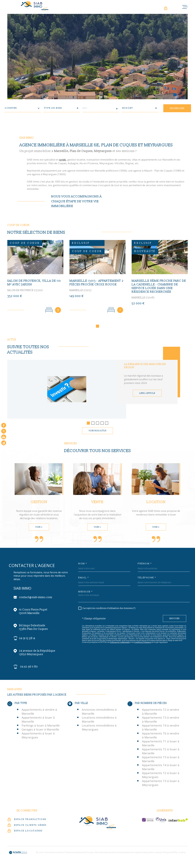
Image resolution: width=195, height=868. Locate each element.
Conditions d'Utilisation (143, 643)
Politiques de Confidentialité (120, 643)
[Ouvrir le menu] (185, 7)
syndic (63, 167)
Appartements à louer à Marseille (38, 720)
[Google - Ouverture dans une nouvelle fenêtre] (4, 443)
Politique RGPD (169, 853)
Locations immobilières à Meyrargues (99, 728)
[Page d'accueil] (35, 6)
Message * (86, 593)
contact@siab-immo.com (36, 598)
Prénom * (145, 565)
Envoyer (175, 619)
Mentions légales (133, 853)
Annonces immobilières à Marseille (99, 712)
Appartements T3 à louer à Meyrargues (161, 784)
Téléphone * (147, 579)
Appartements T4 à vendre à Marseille (161, 728)
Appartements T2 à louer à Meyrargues (161, 776)
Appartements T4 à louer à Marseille (161, 768)
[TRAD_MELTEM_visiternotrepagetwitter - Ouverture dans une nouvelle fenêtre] (4, 431)
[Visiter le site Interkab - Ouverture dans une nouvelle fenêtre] (178, 821)
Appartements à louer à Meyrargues (38, 736)
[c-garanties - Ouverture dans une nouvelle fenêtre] (148, 821)
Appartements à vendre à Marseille (39, 712)
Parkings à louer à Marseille (41, 726)
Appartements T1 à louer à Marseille (161, 744)
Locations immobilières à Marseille (99, 720)
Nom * (83, 565)
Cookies (182, 854)
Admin (146, 853)
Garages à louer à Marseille (40, 730)
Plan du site (117, 853)
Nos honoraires (103, 853)
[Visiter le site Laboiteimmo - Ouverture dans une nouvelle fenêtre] (18, 853)
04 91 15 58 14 (27, 639)
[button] (94, 88)
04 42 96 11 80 (29, 668)
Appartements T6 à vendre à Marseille (161, 736)
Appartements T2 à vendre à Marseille (161, 712)
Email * (84, 579)
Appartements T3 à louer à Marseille (161, 760)
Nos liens (155, 853)
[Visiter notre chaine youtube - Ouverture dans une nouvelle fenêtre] (4, 437)
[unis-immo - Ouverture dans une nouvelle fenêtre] (161, 821)
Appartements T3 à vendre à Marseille (161, 720)
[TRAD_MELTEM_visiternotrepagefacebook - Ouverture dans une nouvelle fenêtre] (4, 425)
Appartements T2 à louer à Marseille (161, 752)
